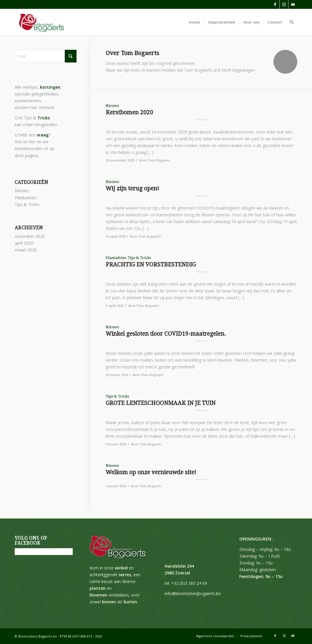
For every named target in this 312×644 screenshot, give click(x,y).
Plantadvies (116, 258)
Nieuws (112, 106)
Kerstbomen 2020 (129, 112)
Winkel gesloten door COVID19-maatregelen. (166, 334)
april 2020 (24, 243)
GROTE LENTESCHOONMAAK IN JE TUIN (161, 403)
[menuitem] (195, 22)
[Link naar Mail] (293, 4)
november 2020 (30, 236)
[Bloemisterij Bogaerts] (41, 22)
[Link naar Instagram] (284, 4)
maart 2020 (26, 250)
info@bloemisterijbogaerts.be (193, 593)
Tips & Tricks (139, 258)
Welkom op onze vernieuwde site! (151, 472)
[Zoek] (292, 22)
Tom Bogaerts (159, 160)
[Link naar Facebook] (275, 4)
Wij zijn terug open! (132, 188)
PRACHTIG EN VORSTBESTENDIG (151, 265)
